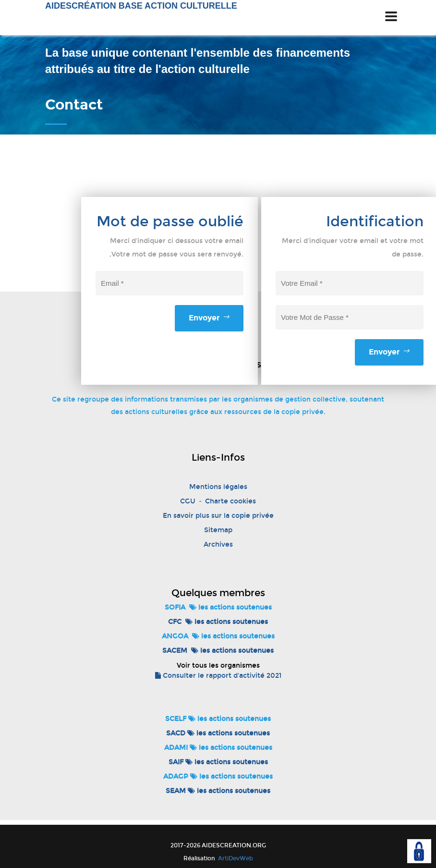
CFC (175, 622)
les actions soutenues (230, 607)
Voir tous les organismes (218, 666)
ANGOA (175, 636)
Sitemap (218, 530)
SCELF (176, 719)
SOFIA (175, 607)
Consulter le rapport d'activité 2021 (218, 676)
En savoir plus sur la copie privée (218, 516)
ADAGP (176, 776)
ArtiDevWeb (235, 858)
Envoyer (209, 318)
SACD (176, 733)
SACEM (175, 651)
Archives (218, 544)
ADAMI (176, 748)
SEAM (176, 791)
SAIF (176, 762)
